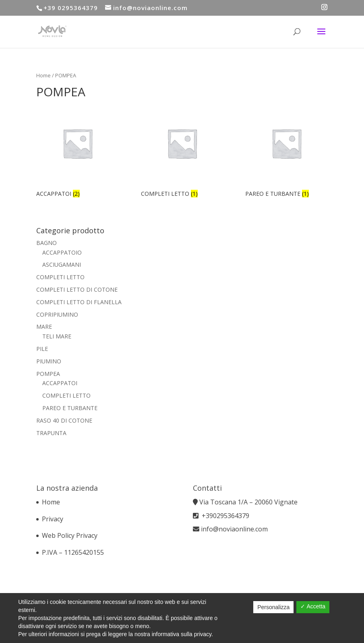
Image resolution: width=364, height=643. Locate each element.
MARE (44, 327)
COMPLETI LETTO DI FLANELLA (79, 302)
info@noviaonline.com (234, 529)
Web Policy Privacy (70, 535)
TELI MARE (57, 336)
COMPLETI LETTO (60, 277)
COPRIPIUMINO (57, 314)
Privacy (53, 519)
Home (43, 75)
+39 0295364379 (71, 8)
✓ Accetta (313, 606)
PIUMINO (49, 361)
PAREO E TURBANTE (70, 408)
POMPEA (48, 374)
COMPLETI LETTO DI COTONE (77, 289)
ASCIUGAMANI (62, 264)
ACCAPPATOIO (62, 252)
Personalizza (273, 607)
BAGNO (47, 243)
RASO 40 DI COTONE (64, 420)
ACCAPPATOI (60, 383)
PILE (42, 349)
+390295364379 (225, 516)
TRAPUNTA (51, 433)
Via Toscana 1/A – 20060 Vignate (249, 502)
